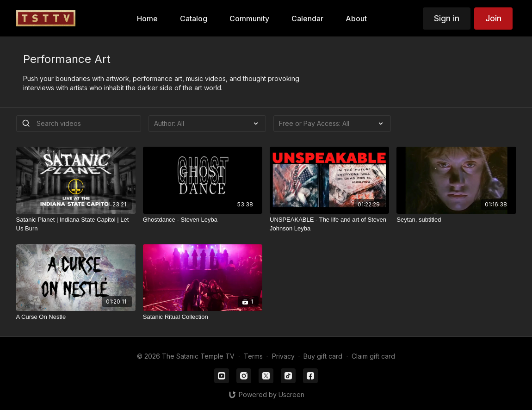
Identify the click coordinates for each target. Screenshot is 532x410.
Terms (253, 356)
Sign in (447, 18)
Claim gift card (373, 356)
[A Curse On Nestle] (76, 317)
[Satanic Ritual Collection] (203, 317)
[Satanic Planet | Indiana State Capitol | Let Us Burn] (76, 224)
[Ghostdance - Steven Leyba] (203, 220)
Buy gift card (323, 356)
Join (493, 18)
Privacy (283, 356)
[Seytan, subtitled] (456, 220)
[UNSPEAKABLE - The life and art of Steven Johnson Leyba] (329, 224)
